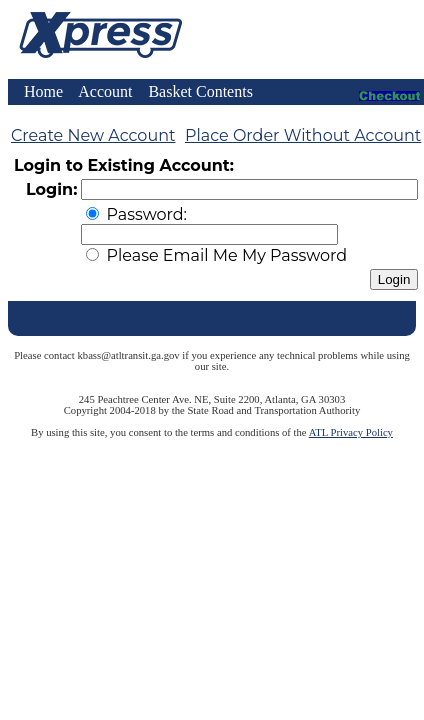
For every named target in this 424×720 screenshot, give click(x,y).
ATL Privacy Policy (351, 432)
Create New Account (93, 135)
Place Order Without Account (303, 135)
